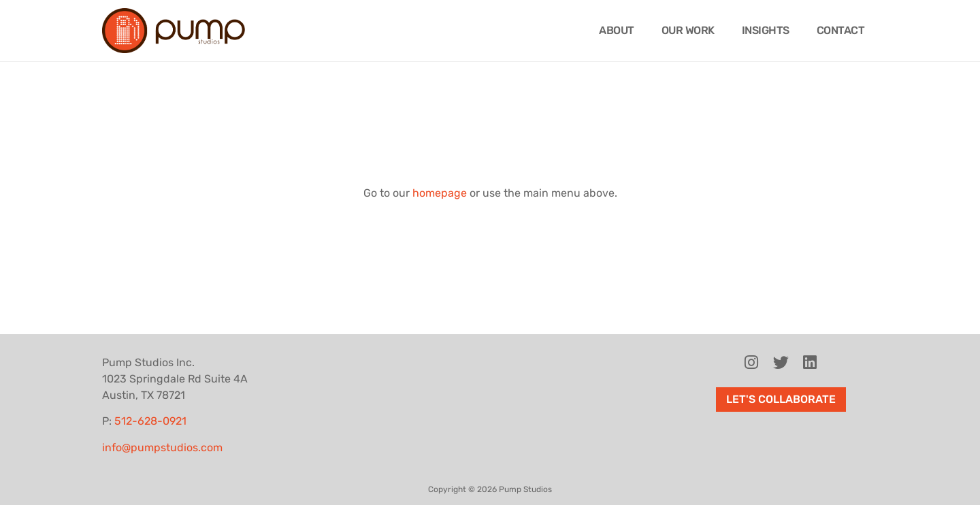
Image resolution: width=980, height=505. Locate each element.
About (617, 30)
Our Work (688, 30)
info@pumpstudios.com (162, 447)
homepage (440, 193)
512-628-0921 (150, 421)
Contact (841, 30)
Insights (766, 30)
